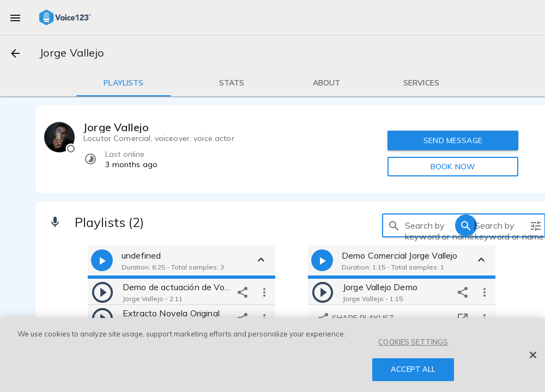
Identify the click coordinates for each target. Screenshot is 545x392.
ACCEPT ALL (413, 369)
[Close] (533, 355)
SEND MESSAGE (453, 140)
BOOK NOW (453, 167)
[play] (102, 292)
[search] (394, 225)
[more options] (264, 292)
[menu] (15, 17)
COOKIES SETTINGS (413, 342)
